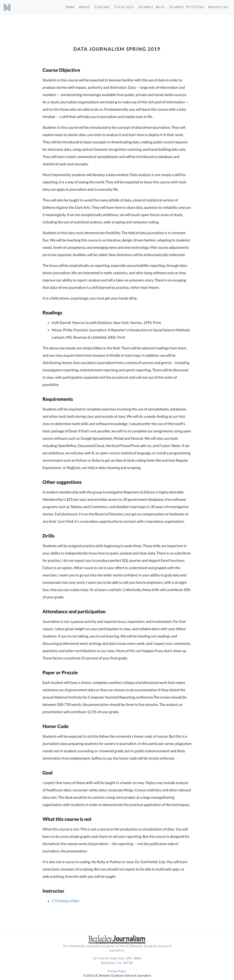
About (85, 7)
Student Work (151, 7)
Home (70, 7)
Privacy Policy (117, 971)
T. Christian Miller (66, 901)
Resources (218, 7)
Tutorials (124, 7)
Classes (102, 7)
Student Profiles (186, 7)
